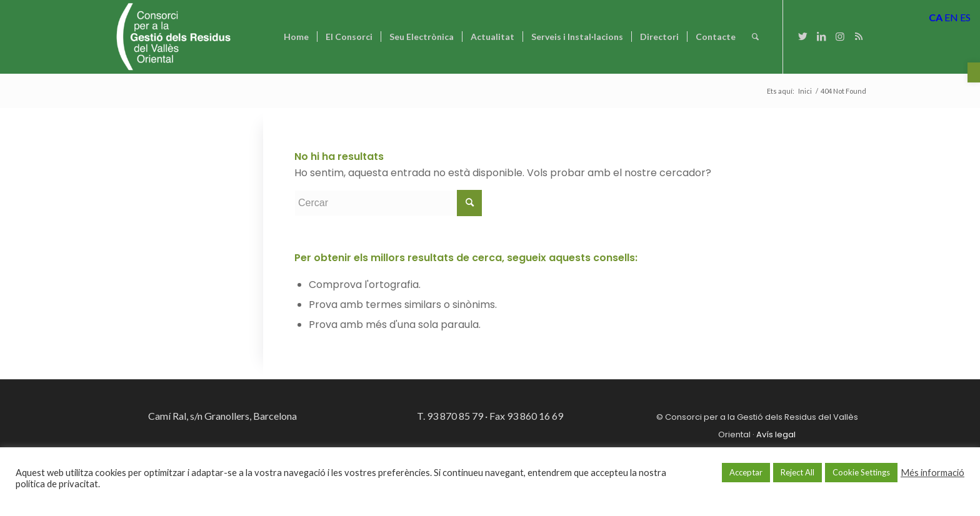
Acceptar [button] (746, 472)
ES (965, 17)
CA (936, 17)
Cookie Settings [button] (861, 472)
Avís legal (776, 434)
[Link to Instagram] (840, 36)
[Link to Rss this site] (859, 36)
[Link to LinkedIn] (821, 36)
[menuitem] (296, 37)
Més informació (932, 473)
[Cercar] (755, 37)
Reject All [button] (797, 472)
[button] (974, 72)
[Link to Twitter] (802, 36)
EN (951, 17)
